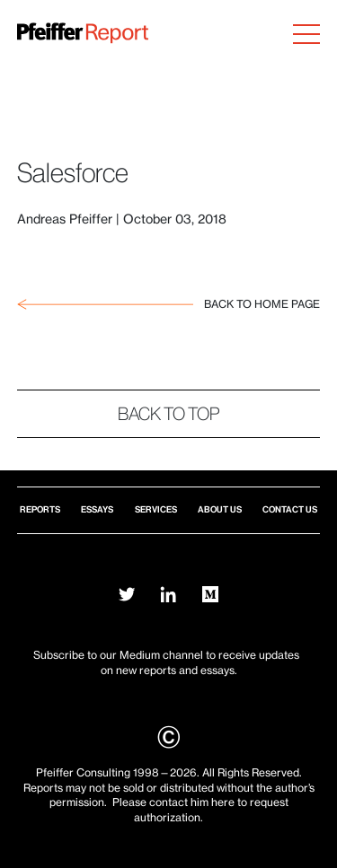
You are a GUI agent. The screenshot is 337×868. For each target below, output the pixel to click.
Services (156, 509)
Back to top (169, 414)
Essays (97, 509)
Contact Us (290, 509)
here (223, 802)
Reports (40, 509)
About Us (220, 509)
